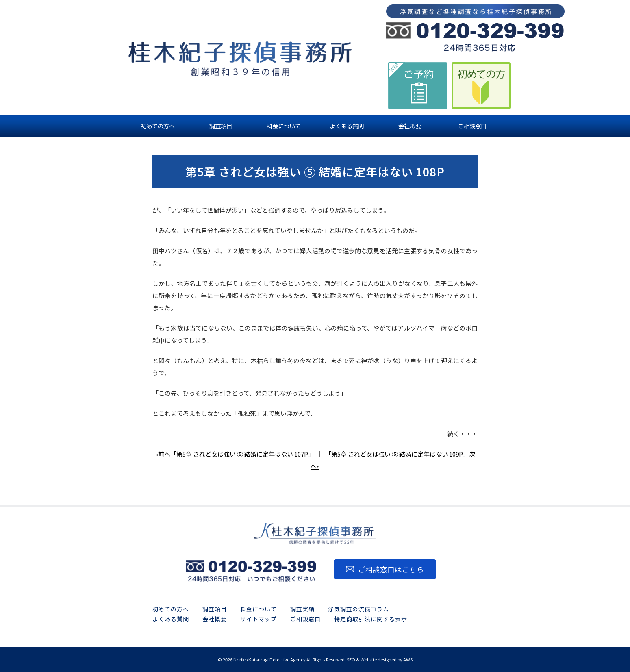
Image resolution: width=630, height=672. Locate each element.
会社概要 (215, 619)
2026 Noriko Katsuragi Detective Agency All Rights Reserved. (284, 659)
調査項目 (215, 609)
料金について (259, 609)
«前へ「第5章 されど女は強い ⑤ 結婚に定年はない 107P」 (235, 454)
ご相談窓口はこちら (391, 569)
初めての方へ (171, 609)
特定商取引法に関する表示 (371, 619)
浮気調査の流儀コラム (358, 609)
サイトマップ (259, 619)
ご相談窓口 (305, 619)
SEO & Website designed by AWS (380, 659)
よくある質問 (171, 619)
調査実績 (302, 609)
